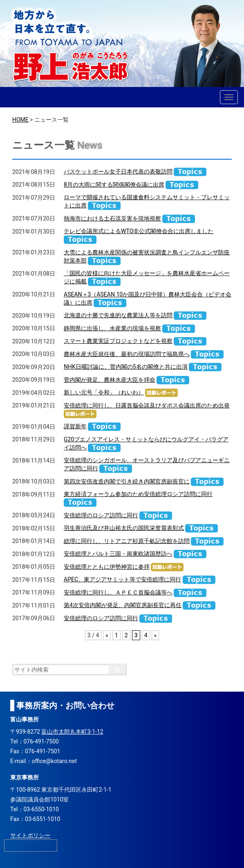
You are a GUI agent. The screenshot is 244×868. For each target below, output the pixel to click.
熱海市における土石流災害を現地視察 (112, 218)
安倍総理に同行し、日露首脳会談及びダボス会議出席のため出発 (147, 405)
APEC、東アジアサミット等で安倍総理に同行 (122, 579)
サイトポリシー (30, 835)
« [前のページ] (107, 635)
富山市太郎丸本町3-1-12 (72, 732)
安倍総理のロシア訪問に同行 (101, 515)
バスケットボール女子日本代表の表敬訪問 (118, 171)
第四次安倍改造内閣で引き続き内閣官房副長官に (127, 481)
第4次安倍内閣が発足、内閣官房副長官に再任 (123, 605)
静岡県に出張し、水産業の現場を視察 (112, 328)
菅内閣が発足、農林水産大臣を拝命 (110, 380)
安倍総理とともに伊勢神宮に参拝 (107, 567)
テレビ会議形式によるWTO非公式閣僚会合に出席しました (139, 231)
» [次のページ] (156, 635)
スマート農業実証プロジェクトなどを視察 (118, 341)
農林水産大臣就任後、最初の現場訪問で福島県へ (127, 354)
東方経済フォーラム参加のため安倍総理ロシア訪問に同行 (138, 494)
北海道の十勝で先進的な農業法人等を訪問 (118, 315)
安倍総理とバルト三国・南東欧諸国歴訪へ (118, 554)
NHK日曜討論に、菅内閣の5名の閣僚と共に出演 (126, 367)
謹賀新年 (75, 426)
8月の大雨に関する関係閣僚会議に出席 (114, 185)
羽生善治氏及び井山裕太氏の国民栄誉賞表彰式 (124, 528)
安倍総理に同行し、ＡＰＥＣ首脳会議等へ (118, 592)
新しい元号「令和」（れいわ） (104, 392)
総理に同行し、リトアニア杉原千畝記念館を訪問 (127, 541)
